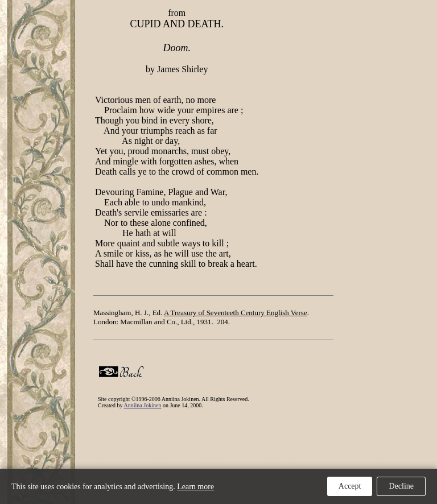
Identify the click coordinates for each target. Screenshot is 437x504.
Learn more (195, 487)
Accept (350, 486)
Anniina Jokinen (143, 405)
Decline (401, 486)
